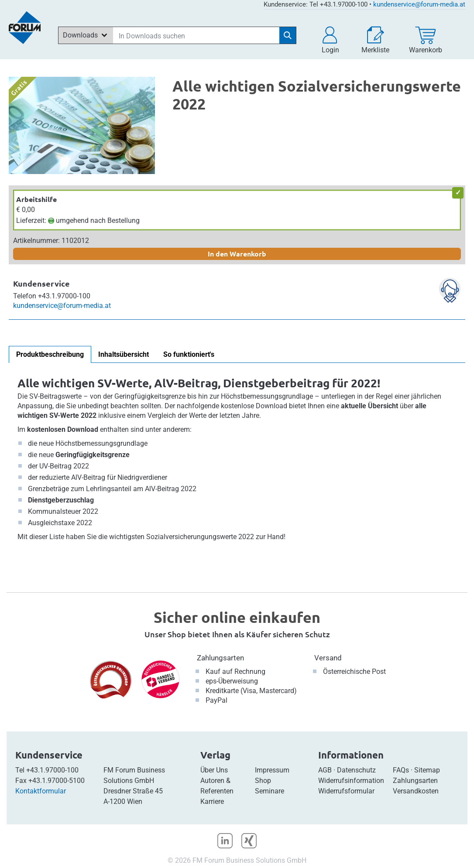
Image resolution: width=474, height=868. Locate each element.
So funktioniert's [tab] (189, 354)
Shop (263, 781)
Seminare (270, 791)
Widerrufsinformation (351, 781)
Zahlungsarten (220, 658)
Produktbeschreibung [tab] (50, 354)
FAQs (401, 770)
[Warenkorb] (426, 40)
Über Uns (214, 770)
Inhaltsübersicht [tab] (124, 354)
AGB (325, 770)
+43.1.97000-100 (52, 770)
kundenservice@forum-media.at (419, 4)
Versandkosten (416, 791)
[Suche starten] (288, 35)
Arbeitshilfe (36, 199)
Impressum (272, 770)
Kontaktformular (41, 791)
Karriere (212, 801)
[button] (330, 40)
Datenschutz (356, 770)
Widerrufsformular (346, 791)
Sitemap (427, 770)
